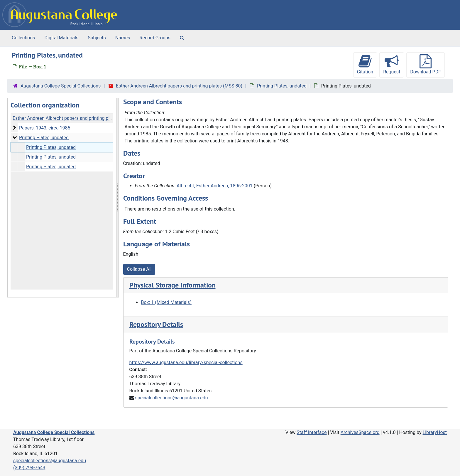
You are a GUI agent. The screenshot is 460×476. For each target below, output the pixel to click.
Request (392, 64)
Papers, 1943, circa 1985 (45, 128)
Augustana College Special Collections (61, 86)
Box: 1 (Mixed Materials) (166, 302)
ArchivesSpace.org (360, 432)
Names (123, 38)
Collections (23, 38)
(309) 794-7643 (29, 468)
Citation (365, 64)
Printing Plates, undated (282, 86)
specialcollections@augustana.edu (171, 398)
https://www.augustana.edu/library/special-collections (186, 363)
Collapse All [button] (139, 269)
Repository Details (156, 324)
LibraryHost (435, 432)
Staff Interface (312, 432)
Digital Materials (62, 38)
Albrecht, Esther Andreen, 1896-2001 (215, 186)
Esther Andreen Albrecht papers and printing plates (66, 118)
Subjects (97, 38)
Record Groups (155, 38)
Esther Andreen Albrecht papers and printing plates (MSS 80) (179, 86)
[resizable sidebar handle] (117, 198)
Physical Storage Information (172, 285)
